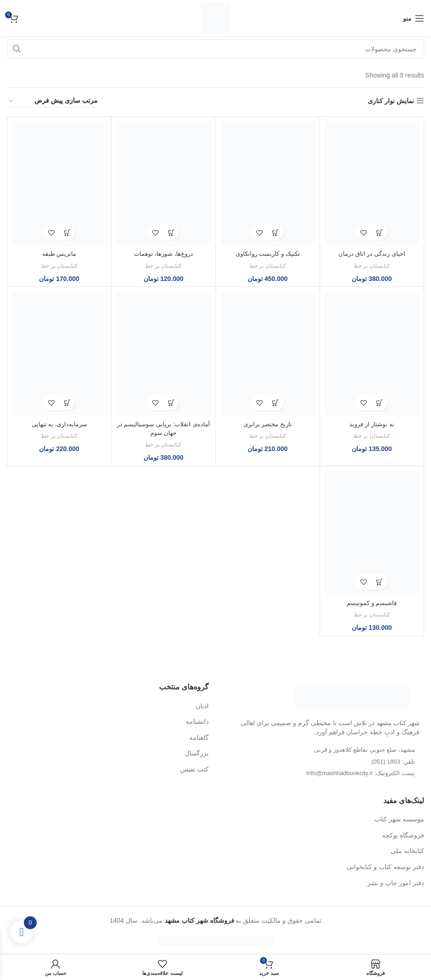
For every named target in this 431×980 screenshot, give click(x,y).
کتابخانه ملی (407, 851)
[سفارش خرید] (53, 101)
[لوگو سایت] (215, 18)
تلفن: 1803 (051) (393, 762)
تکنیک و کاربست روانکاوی (268, 253)
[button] (380, 233)
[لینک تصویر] (352, 698)
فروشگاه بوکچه (403, 835)
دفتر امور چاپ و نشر (396, 883)
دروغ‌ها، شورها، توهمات (163, 253)
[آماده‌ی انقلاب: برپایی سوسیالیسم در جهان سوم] (163, 353)
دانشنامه (197, 721)
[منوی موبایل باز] (414, 18)
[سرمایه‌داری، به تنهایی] (59, 353)
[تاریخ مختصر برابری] (268, 353)
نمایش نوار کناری (391, 101)
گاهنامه (199, 738)
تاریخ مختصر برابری (268, 424)
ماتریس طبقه (59, 253)
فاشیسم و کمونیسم (372, 603)
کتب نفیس (194, 769)
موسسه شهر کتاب (399, 819)
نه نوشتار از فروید (372, 424)
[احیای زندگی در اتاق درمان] (372, 183)
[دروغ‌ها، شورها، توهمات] (163, 183)
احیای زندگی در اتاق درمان (372, 253)
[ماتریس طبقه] (59, 183)
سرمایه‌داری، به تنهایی (59, 424)
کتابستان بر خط (372, 266)
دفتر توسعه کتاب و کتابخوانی (385, 867)
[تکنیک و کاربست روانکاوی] (268, 183)
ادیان (202, 706)
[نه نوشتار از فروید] (372, 353)
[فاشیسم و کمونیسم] (372, 533)
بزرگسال (197, 753)
